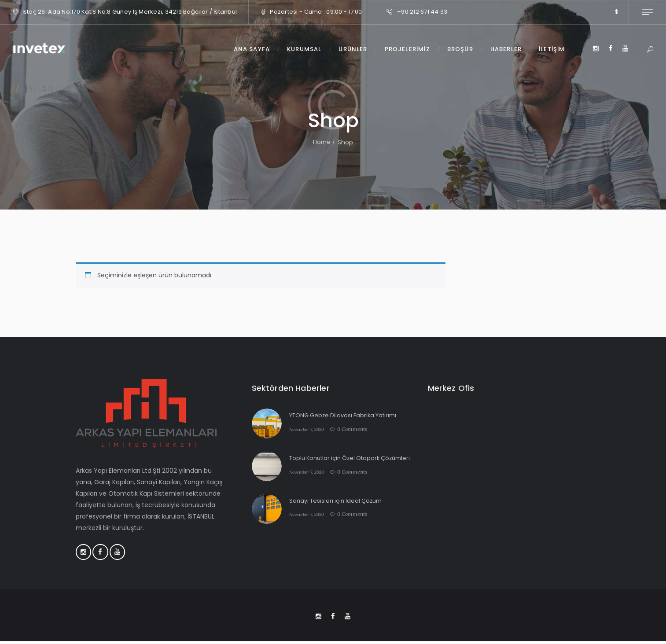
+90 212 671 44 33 (422, 12)
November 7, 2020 (310, 429)
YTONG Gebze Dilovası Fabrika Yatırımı (348, 415)
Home (322, 142)
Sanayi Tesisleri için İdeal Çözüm (339, 504)
